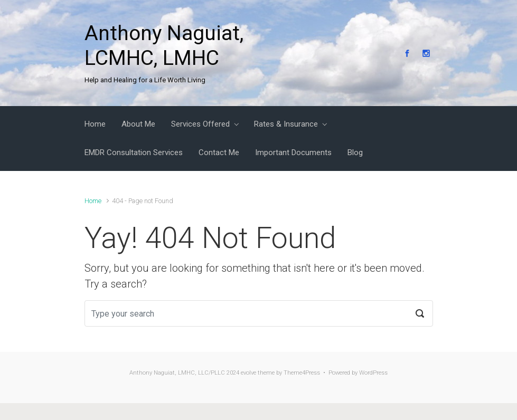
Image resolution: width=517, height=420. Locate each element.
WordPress (373, 373)
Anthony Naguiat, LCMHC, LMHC (164, 46)
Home (93, 201)
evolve (248, 373)
